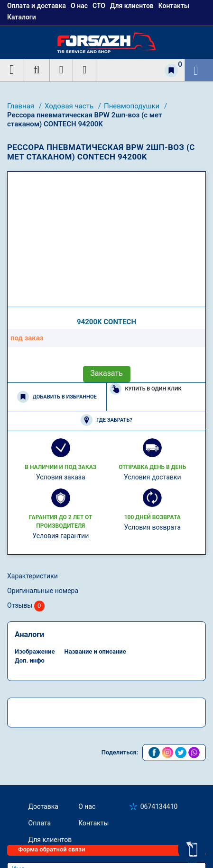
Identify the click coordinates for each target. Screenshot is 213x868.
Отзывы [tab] (26, 606)
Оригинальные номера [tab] (43, 591)
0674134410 (159, 806)
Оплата (40, 823)
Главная (22, 106)
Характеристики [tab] (32, 576)
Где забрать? (106, 420)
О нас (87, 806)
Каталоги (22, 17)
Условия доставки (153, 477)
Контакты (93, 823)
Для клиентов (50, 840)
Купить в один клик (146, 389)
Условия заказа (61, 477)
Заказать (106, 373)
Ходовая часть (70, 106)
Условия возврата (152, 527)
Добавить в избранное (57, 397)
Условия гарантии (60, 536)
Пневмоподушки (133, 106)
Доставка (43, 806)
